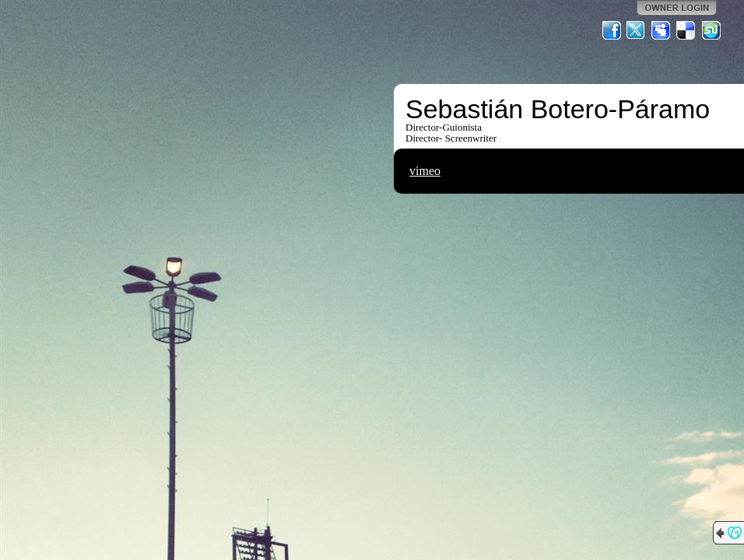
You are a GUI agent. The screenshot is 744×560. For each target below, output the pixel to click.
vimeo (425, 171)
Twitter (637, 30)
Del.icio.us (686, 30)
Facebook (612, 30)
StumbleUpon (711, 30)
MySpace (662, 30)
